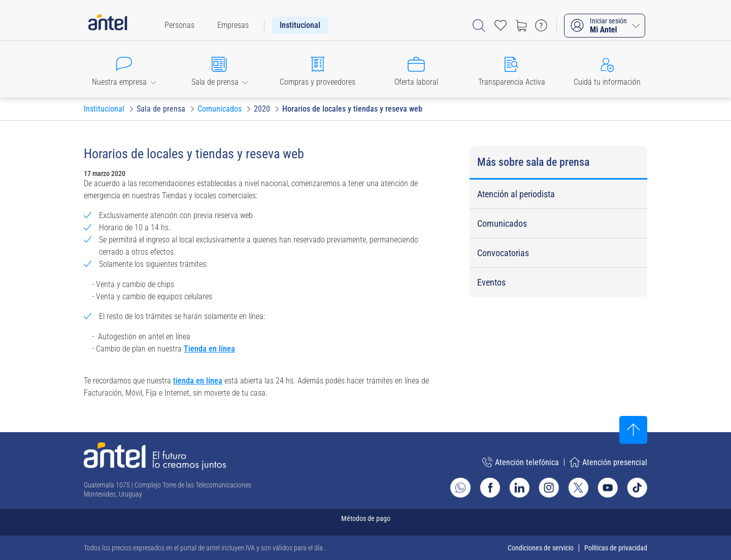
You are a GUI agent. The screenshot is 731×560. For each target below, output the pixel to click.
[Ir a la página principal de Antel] (155, 456)
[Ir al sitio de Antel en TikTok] (637, 487)
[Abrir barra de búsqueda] (479, 26)
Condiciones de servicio (541, 548)
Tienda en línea (209, 349)
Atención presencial (608, 462)
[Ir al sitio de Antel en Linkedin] (519, 487)
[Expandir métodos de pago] (365, 522)
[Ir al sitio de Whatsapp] (460, 487)
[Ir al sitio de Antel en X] (578, 487)
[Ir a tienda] (521, 25)
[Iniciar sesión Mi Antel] (605, 26)
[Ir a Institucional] (104, 109)
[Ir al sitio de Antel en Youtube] (608, 487)
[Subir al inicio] (633, 430)
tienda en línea (198, 381)
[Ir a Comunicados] (220, 109)
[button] (124, 69)
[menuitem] (179, 25)
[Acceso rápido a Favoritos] (501, 25)
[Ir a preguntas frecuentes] (541, 25)
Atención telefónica (521, 462)
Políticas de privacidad (616, 548)
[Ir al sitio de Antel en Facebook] (490, 487)
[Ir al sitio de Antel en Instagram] (549, 487)
